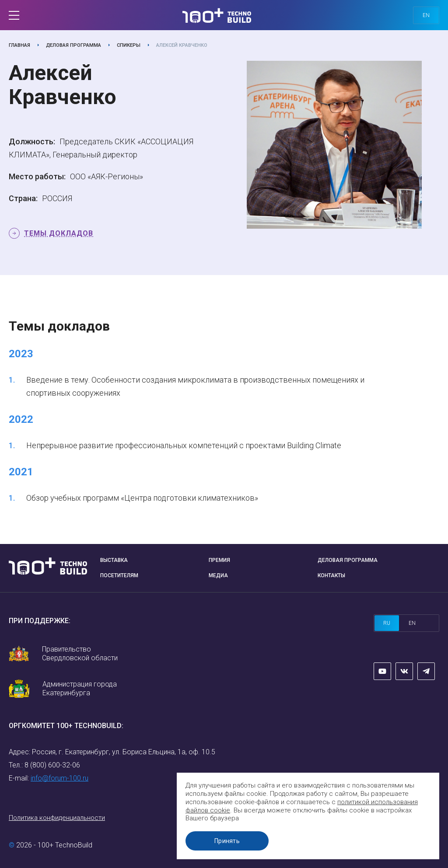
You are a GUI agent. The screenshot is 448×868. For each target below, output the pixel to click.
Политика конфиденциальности (57, 818)
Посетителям (119, 575)
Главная (19, 45)
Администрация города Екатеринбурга (80, 688)
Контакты (331, 575)
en (426, 15)
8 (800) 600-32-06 (52, 765)
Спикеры (129, 45)
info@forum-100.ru (59, 778)
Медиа (218, 575)
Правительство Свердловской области (80, 654)
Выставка (114, 560)
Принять (227, 841)
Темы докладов (59, 233)
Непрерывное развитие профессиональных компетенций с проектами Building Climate (184, 445)
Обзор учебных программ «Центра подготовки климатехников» (142, 498)
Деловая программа (73, 45)
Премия (219, 560)
